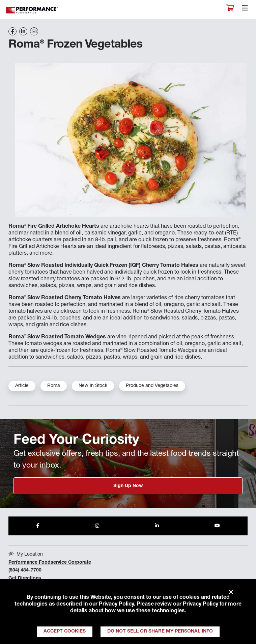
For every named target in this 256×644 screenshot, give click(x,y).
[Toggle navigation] (245, 10)
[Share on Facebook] (12, 31)
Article (22, 386)
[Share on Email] (34, 31)
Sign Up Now (128, 486)
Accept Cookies (65, 632)
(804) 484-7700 (25, 570)
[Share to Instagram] (97, 526)
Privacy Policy (116, 605)
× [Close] (231, 592)
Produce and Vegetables (152, 386)
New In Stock (93, 386)
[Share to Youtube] (217, 526)
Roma (54, 386)
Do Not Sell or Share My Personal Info (160, 632)
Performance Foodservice (32, 10)
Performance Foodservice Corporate (50, 563)
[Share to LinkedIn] (157, 526)
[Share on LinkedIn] (23, 31)
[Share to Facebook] (38, 526)
